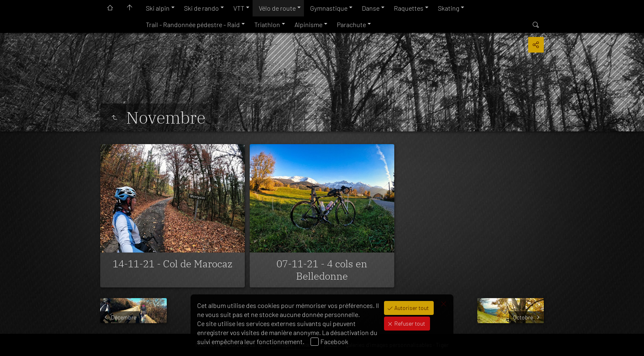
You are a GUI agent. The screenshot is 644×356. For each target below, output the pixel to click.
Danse (371, 8)
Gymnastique (329, 8)
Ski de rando (201, 8)
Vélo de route (277, 8)
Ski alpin (158, 8)
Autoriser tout (411, 308)
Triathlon (267, 24)
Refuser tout (409, 323)
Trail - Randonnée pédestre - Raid (193, 24)
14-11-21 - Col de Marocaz (172, 264)
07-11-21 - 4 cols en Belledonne (322, 270)
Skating (448, 8)
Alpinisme (308, 24)
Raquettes (409, 8)
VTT (239, 8)
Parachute (351, 24)
